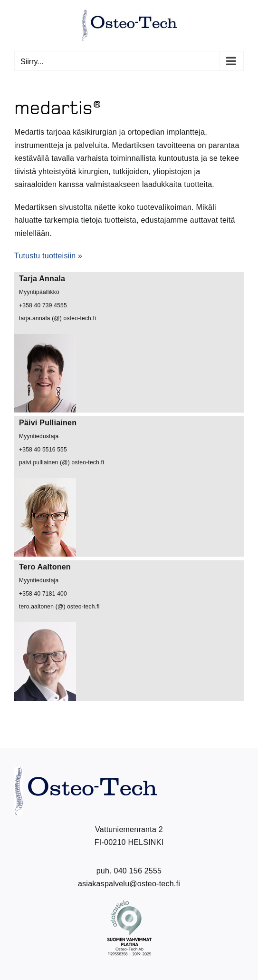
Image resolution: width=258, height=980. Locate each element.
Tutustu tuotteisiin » (48, 256)
